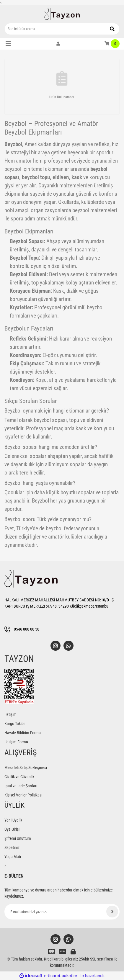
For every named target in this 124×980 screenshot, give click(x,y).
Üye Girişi (12, 829)
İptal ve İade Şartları (21, 786)
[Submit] (112, 912)
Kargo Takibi (14, 724)
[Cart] (112, 44)
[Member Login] (58, 44)
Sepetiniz (12, 848)
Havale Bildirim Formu (23, 733)
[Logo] (62, 14)
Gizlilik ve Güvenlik (19, 777)
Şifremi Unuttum (18, 838)
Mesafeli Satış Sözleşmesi (26, 768)
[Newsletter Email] (62, 912)
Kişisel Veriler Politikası (23, 795)
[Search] (62, 29)
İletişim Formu (16, 742)
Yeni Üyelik (13, 820)
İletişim (10, 714)
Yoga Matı (13, 857)
